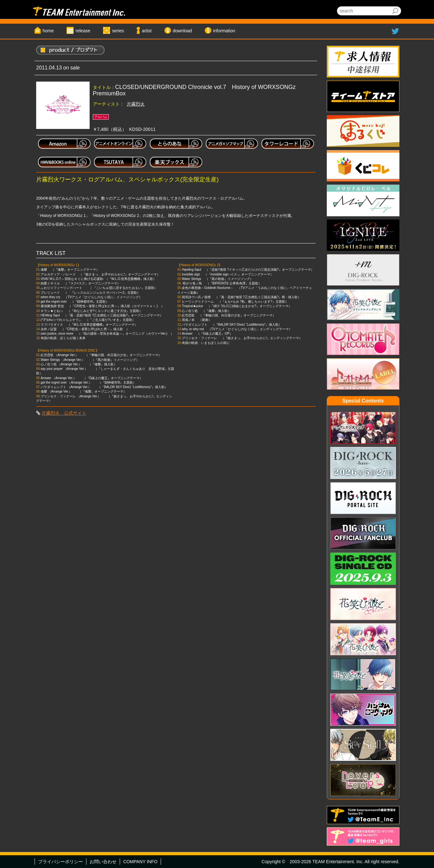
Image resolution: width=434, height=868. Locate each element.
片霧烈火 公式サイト (64, 413)
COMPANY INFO (140, 862)
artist (147, 31)
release (83, 31)
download (182, 31)
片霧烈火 (136, 104)
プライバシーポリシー (60, 862)
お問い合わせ (103, 862)
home (48, 31)
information (224, 31)
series (118, 31)
